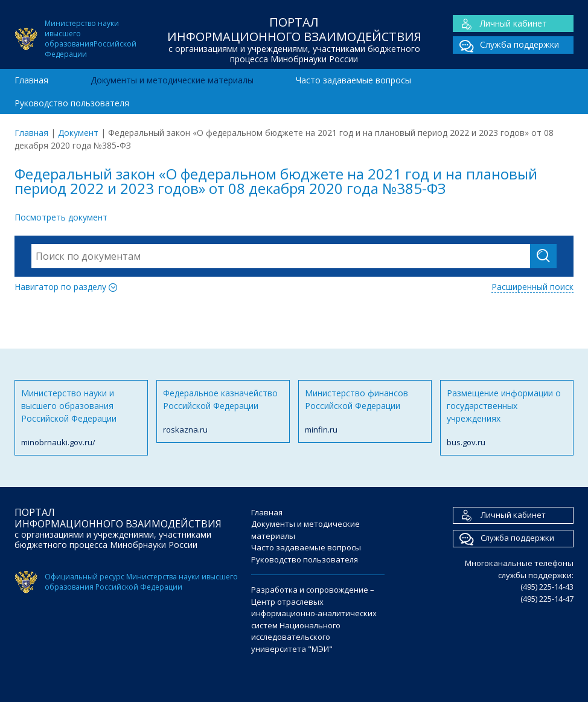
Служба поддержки (506, 45)
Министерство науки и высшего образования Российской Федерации (81, 418)
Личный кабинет (500, 24)
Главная (31, 80)
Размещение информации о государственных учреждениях (507, 418)
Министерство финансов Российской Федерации (365, 412)
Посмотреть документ (61, 217)
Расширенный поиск (532, 287)
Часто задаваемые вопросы (353, 80)
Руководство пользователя (72, 103)
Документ (78, 133)
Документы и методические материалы (172, 80)
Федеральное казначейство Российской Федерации (223, 412)
